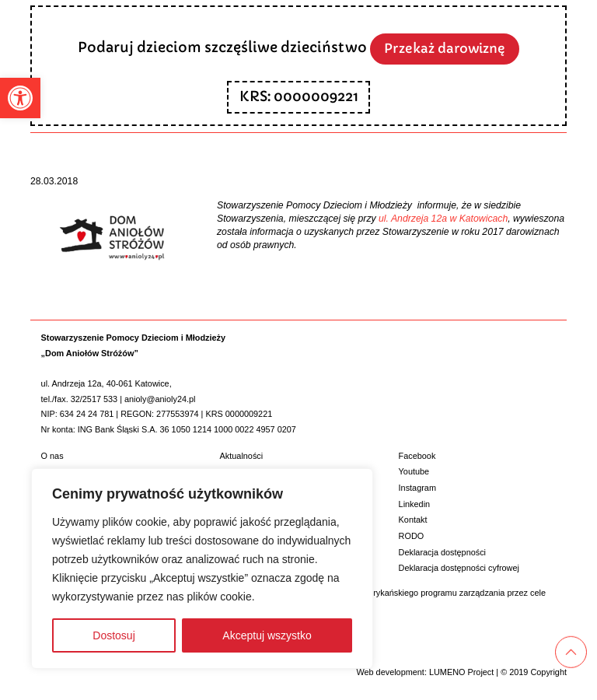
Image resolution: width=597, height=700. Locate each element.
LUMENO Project (461, 672)
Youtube (414, 471)
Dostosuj (113, 635)
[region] (202, 569)
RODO (412, 536)
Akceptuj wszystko (267, 635)
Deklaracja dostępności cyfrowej (459, 568)
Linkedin (415, 504)
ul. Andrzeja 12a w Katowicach (443, 219)
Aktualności (242, 456)
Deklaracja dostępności (442, 552)
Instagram (417, 488)
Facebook (417, 456)
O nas (52, 456)
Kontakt (413, 520)
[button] (20, 98)
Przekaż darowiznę (445, 49)
